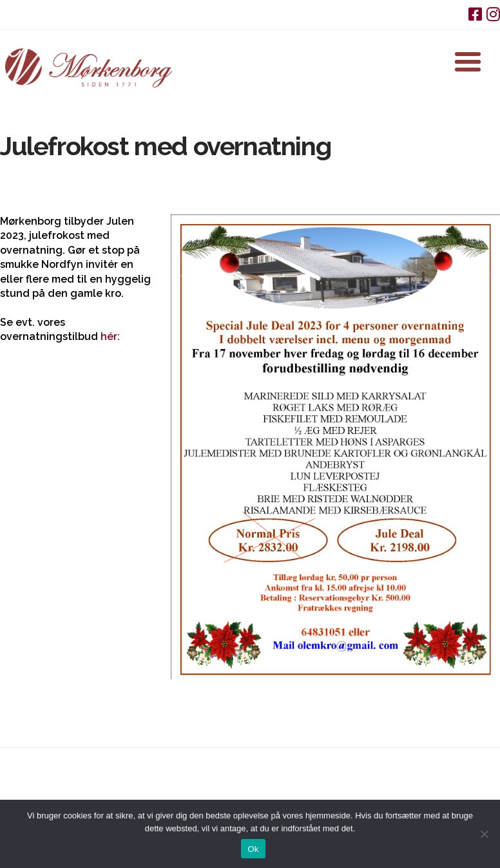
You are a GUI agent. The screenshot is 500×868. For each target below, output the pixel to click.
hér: (110, 336)
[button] (468, 62)
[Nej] (484, 834)
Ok (253, 849)
